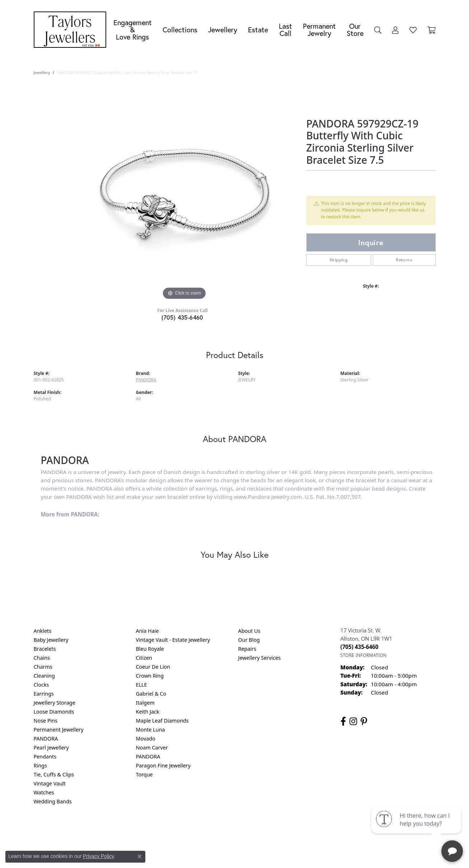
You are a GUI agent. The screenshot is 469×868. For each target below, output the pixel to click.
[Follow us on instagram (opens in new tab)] (353, 721)
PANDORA (146, 380)
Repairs (247, 649)
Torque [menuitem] (144, 774)
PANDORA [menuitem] (46, 739)
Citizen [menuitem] (144, 658)
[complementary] (417, 828)
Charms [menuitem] (43, 667)
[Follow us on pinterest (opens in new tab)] (364, 721)
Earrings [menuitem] (44, 694)
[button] (378, 30)
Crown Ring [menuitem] (150, 676)
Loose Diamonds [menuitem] (54, 712)
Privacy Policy (199, 830)
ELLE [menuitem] (142, 685)
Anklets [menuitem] (43, 631)
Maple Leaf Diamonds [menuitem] (162, 721)
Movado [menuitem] (146, 739)
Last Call (285, 30)
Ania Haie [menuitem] (147, 631)
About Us (249, 631)
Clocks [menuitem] (41, 685)
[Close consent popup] (140, 857)
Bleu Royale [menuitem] (150, 649)
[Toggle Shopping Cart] (432, 30)
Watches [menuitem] (44, 792)
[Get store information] (364, 655)
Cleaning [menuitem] (44, 676)
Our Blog (249, 640)
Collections (180, 30)
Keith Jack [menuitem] (148, 712)
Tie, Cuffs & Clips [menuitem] (54, 774)
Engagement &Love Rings (133, 30)
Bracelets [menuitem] (45, 649)
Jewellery (223, 30)
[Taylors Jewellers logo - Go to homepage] (72, 30)
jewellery (42, 73)
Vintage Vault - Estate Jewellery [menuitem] (173, 640)
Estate (258, 30)
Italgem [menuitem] (145, 703)
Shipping (339, 260)
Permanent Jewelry (319, 30)
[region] (184, 194)
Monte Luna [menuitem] (151, 730)
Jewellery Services (260, 658)
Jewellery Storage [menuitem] (55, 703)
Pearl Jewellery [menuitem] (51, 748)
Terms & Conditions (242, 830)
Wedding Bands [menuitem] (53, 801)
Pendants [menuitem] (45, 756)
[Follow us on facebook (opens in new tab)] (343, 721)
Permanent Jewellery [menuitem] (59, 730)
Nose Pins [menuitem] (46, 721)
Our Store (355, 30)
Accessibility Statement (295, 830)
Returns (404, 260)
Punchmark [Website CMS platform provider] (247, 854)
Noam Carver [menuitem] (152, 748)
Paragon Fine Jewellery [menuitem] (163, 765)
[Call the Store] (360, 647)
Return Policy (163, 830)
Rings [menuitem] (40, 765)
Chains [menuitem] (42, 658)
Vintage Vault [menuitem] (50, 783)
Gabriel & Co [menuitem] (151, 694)
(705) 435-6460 (182, 317)
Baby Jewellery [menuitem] (51, 640)
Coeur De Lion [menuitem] (153, 667)
